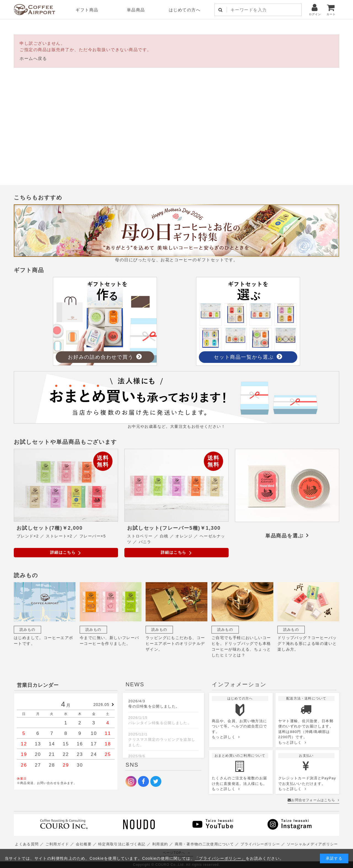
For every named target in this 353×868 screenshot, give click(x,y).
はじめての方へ (185, 10)
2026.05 (101, 705)
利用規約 (160, 844)
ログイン (315, 10)
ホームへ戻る (33, 58)
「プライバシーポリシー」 (220, 858)
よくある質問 (27, 844)
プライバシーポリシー (260, 844)
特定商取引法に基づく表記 (122, 844)
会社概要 (84, 844)
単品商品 (136, 10)
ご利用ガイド (57, 844)
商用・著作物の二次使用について (204, 844)
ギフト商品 (87, 10)
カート (331, 10)
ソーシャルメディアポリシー (312, 844)
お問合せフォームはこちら (313, 800)
